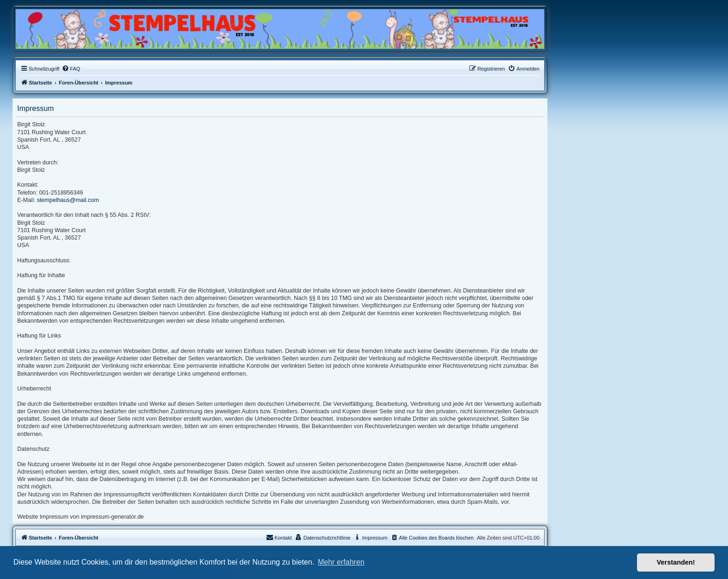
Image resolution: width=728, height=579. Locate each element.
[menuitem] (71, 69)
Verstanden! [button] (676, 562)
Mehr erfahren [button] (341, 562)
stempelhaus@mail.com (68, 200)
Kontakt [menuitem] (279, 537)
